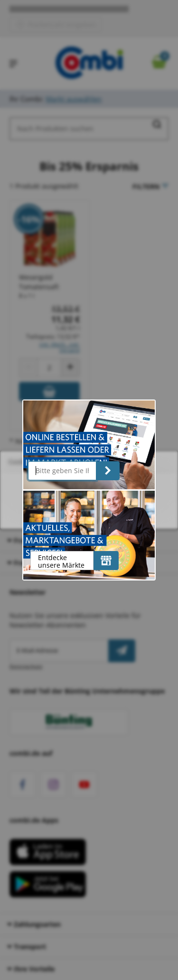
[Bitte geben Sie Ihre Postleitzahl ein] (62, 471)
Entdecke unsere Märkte (61, 561)
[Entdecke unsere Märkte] (106, 561)
